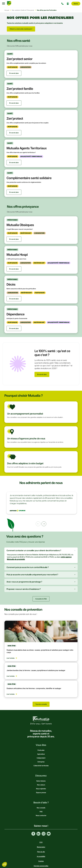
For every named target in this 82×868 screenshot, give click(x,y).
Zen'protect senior (19, 59)
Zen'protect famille (20, 89)
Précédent (38, 524)
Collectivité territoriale (41, 766)
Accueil (7, 10)
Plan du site (41, 852)
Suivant (44, 524)
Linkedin (38, 834)
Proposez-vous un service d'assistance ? (24, 589)
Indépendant (41, 758)
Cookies (41, 861)
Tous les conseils (41, 704)
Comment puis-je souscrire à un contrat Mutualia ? (28, 567)
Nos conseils (41, 808)
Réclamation (41, 847)
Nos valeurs (41, 785)
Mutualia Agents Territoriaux (27, 148)
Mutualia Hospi (17, 255)
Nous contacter (41, 815)
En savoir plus (42, 374)
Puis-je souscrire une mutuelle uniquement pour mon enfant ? (32, 575)
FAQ (41, 812)
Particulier (41, 750)
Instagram (44, 834)
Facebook (33, 834)
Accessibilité (41, 856)
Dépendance (15, 314)
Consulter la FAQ (41, 599)
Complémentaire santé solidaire (29, 178)
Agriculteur (41, 754)
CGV (41, 842)
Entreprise (41, 762)
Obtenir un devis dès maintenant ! (21, 29)
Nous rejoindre (41, 789)
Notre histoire (41, 781)
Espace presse (41, 792)
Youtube (49, 834)
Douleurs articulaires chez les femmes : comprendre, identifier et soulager (34, 688)
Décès (11, 284)
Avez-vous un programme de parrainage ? (24, 582)
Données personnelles (41, 866)
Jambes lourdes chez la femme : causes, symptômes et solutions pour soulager (36, 670)
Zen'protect (15, 118)
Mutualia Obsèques (20, 225)
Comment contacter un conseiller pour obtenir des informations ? (34, 550)
